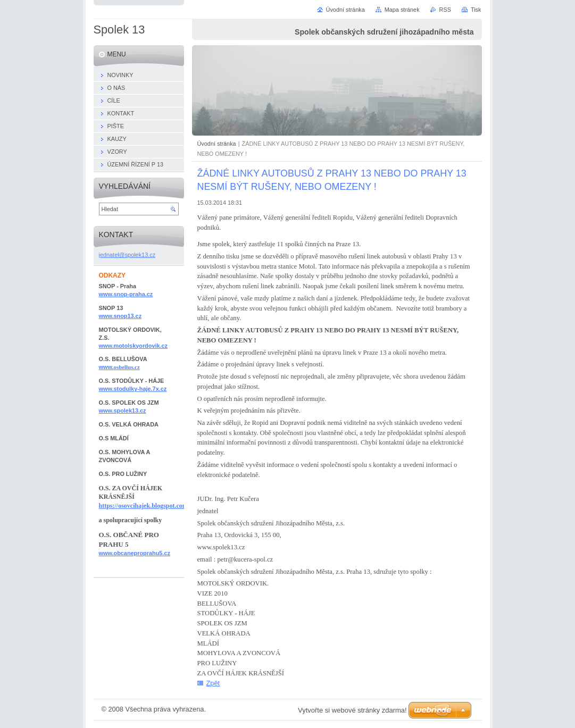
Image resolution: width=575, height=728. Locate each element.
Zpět (213, 683)
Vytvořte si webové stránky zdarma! (352, 710)
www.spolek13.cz (123, 411)
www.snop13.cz (120, 316)
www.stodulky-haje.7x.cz (133, 389)
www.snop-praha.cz (126, 294)
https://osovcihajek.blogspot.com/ (144, 506)
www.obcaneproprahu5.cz (135, 553)
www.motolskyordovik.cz (134, 346)
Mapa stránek (402, 10)
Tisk (476, 10)
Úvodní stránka (217, 144)
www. (119, 367)
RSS (445, 10)
